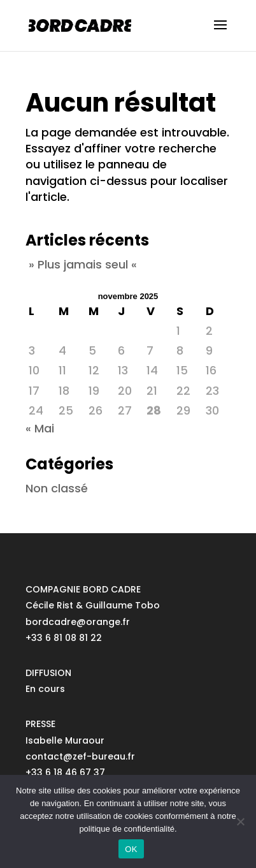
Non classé (57, 488)
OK (131, 849)
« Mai (40, 428)
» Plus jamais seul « (83, 264)
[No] (240, 821)
